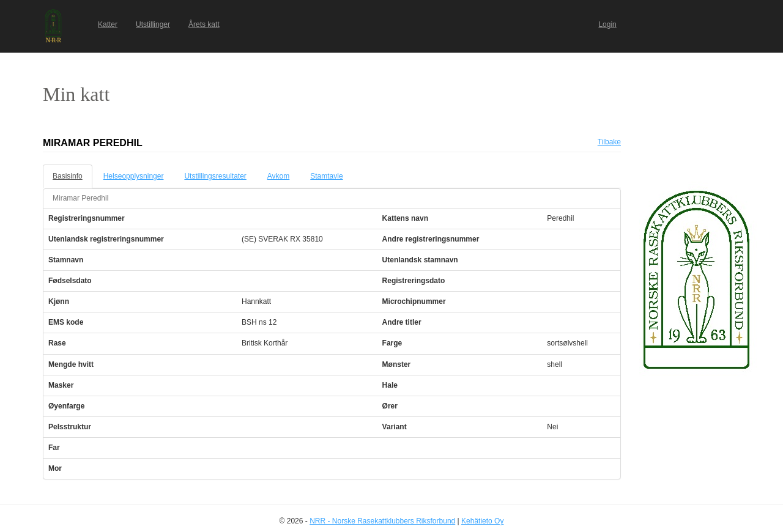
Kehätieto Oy (482, 521)
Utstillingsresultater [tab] (215, 176)
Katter (108, 24)
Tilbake (609, 142)
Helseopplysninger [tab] (134, 176)
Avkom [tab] (278, 176)
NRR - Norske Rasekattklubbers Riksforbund (382, 521)
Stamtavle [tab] (326, 176)
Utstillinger (153, 24)
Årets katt (204, 24)
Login (607, 24)
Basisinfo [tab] (68, 176)
